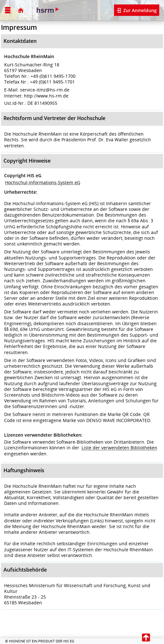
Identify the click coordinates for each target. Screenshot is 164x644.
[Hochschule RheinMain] (47, 10)
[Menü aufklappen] (8, 10)
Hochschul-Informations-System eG (43, 182)
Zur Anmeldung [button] (139, 10)
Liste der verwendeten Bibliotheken (119, 448)
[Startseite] (20, 10)
